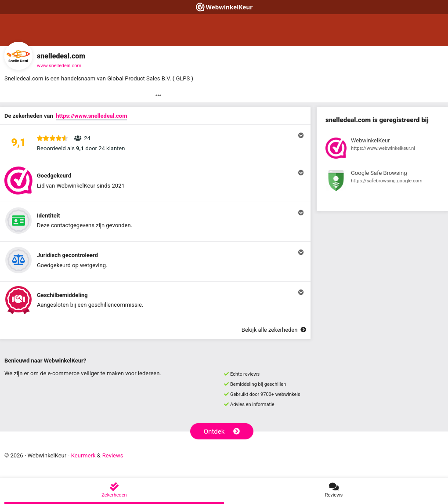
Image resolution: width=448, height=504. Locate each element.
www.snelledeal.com (59, 66)
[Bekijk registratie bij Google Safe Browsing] (382, 182)
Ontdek (222, 431)
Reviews (113, 455)
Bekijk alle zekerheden (274, 330)
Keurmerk (83, 455)
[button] (155, 143)
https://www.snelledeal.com (91, 116)
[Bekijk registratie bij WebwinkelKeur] (382, 149)
